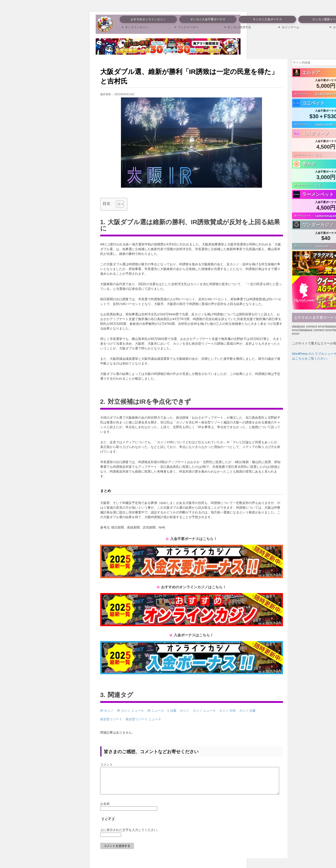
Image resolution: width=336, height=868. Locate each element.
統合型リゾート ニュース (144, 719)
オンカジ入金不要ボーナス (208, 19)
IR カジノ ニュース (130, 711)
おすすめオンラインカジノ (148, 19)
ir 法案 (172, 711)
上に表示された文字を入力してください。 (130, 835)
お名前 (105, 809)
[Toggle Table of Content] (118, 204)
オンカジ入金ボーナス (267, 19)
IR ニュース (156, 711)
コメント (107, 764)
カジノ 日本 (227, 711)
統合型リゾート (111, 719)
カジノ (185, 711)
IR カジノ (107, 711)
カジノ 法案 (248, 711)
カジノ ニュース (204, 711)
